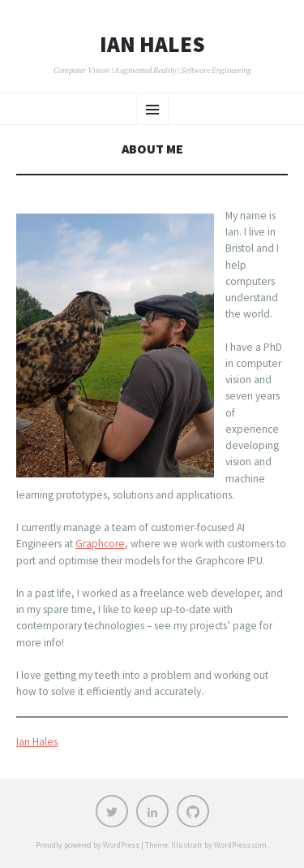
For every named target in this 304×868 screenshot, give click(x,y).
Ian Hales (152, 45)
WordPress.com (240, 845)
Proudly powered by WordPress (88, 845)
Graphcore (100, 544)
